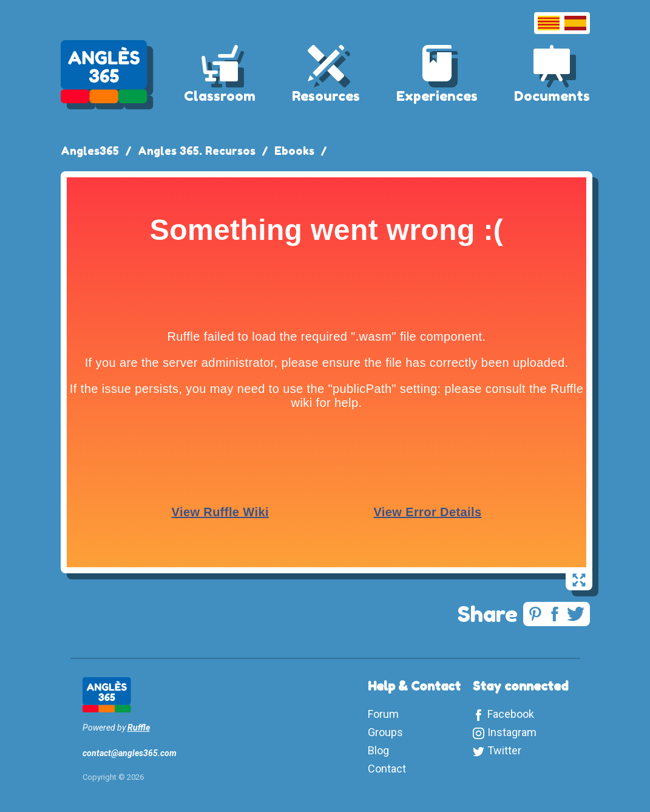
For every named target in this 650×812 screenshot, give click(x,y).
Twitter (504, 750)
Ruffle (139, 728)
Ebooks (294, 151)
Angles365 (90, 151)
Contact (387, 769)
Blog (378, 750)
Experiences (437, 96)
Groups (385, 732)
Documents (552, 96)
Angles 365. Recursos (197, 151)
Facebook (511, 714)
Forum (383, 714)
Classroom (220, 96)
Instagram (512, 732)
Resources (326, 96)
